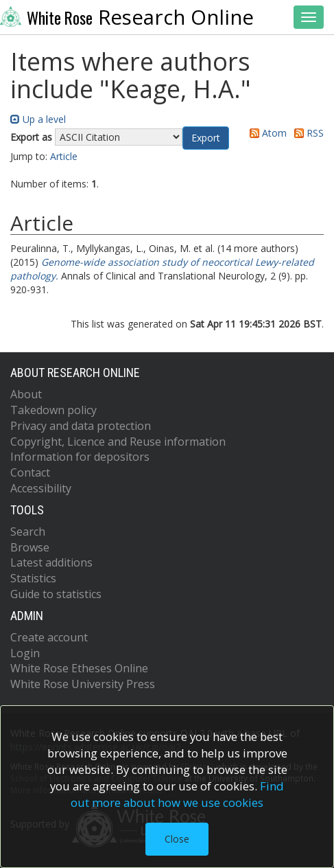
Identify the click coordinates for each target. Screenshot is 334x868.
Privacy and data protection (81, 426)
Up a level (38, 119)
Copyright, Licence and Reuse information (118, 442)
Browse (30, 547)
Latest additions (51, 562)
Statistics (33, 578)
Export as (31, 137)
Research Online (127, 17)
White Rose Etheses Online (79, 668)
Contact (30, 472)
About (26, 394)
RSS (307, 133)
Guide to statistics (56, 594)
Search (28, 532)
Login (25, 653)
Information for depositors (80, 457)
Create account (49, 637)
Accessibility (41, 488)
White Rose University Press (83, 684)
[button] (206, 138)
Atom (266, 133)
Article (64, 156)
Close (177, 839)
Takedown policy (53, 410)
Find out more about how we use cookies (177, 794)
